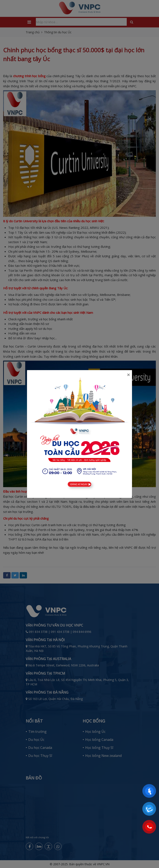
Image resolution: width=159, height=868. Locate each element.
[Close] (128, 375)
